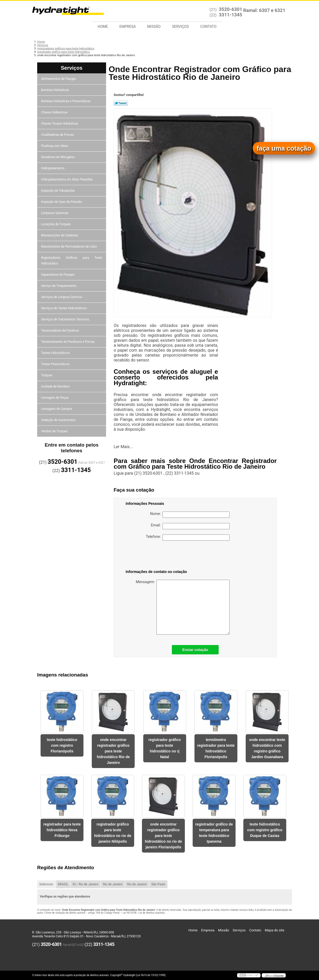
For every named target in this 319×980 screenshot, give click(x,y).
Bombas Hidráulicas (55, 90)
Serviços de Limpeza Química (62, 297)
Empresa (128, 27)
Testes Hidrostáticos (56, 353)
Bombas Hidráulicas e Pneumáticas (66, 101)
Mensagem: (183, 607)
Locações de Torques (56, 224)
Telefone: (188, 538)
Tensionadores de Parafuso (60, 331)
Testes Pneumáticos (56, 364)
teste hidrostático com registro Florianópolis (62, 745)
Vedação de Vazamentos (59, 420)
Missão (154, 27)
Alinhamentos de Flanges (59, 79)
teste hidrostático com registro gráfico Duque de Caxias (265, 830)
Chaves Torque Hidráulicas (60, 124)
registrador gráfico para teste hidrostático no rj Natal (165, 748)
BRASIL (63, 884)
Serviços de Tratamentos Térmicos (66, 319)
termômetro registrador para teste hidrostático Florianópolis (216, 748)
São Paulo (158, 884)
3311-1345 (231, 15)
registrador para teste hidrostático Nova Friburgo (62, 830)
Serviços (181, 27)
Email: (190, 526)
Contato (208, 27)
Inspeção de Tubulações (58, 191)
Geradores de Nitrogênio (58, 157)
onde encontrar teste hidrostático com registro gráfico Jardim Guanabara (267, 748)
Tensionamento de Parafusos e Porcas (68, 342)
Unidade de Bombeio (56, 386)
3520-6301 (231, 9)
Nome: (190, 515)
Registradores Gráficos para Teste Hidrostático (72, 261)
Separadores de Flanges (58, 275)
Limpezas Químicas (55, 213)
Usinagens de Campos (57, 409)
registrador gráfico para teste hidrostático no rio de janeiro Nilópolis (113, 833)
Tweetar (121, 103)
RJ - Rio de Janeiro (85, 884)
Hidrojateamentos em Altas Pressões (67, 179)
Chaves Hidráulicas (55, 112)
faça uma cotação (284, 148)
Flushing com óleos (55, 146)
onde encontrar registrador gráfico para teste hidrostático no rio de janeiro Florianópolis (163, 836)
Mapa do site (274, 930)
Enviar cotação (195, 650)
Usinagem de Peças (55, 398)
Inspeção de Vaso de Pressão (62, 202)
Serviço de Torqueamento (59, 286)
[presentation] (159, 556)
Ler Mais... (123, 447)
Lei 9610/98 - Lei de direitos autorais (144, 913)
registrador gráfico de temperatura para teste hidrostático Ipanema (214, 833)
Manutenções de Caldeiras (60, 235)
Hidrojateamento (53, 168)
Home (103, 27)
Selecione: (46, 884)
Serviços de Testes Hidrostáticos (64, 308)
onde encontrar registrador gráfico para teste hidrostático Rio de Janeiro (113, 751)
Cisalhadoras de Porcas (58, 135)
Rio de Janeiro (113, 884)
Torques (47, 375)
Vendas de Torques (55, 431)
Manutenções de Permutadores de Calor (69, 247)
